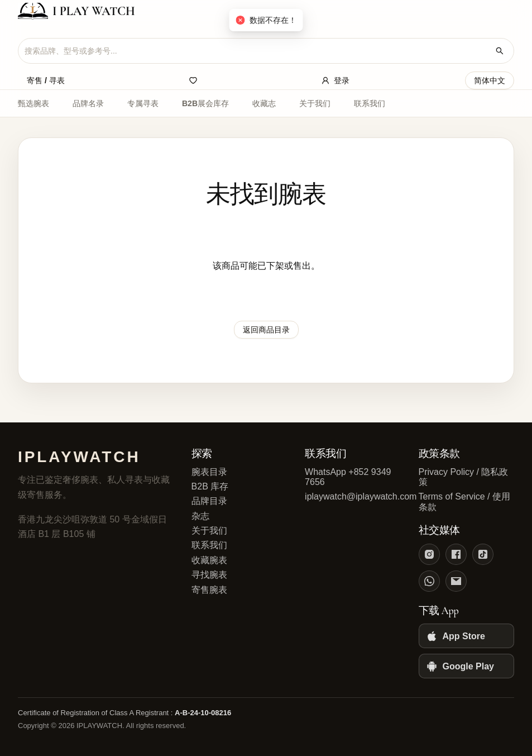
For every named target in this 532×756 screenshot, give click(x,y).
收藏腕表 (209, 560)
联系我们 (370, 103)
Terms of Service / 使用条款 (464, 501)
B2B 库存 (210, 486)
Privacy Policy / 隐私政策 (464, 477)
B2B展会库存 (205, 103)
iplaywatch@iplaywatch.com (353, 496)
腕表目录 (209, 472)
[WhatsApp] (429, 581)
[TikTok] (483, 554)
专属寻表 (143, 103)
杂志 (200, 516)
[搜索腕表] (500, 51)
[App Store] (466, 636)
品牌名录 (88, 103)
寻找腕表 (209, 575)
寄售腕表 (209, 590)
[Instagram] (429, 554)
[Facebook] (456, 554)
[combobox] (257, 51)
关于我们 (315, 103)
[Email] (456, 581)
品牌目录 (209, 501)
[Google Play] (466, 666)
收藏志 (264, 103)
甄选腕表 (33, 103)
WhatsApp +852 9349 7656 (348, 477)
